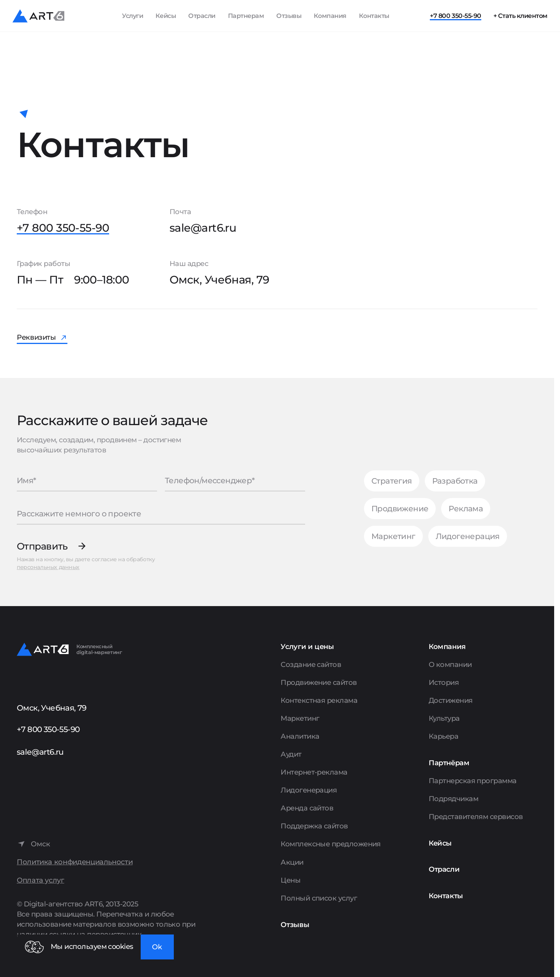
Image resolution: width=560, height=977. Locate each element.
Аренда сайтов (307, 808)
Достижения (451, 700)
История (444, 683)
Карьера (443, 736)
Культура (444, 718)
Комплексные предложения (331, 844)
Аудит (291, 754)
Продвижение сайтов (319, 683)
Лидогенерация (468, 536)
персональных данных (48, 567)
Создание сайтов (311, 665)
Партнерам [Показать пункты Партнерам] (246, 16)
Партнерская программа (473, 781)
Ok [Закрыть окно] (157, 947)
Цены (291, 880)
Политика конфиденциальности (75, 862)
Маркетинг (393, 536)
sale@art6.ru (203, 228)
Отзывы (289, 16)
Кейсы (166, 16)
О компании (450, 665)
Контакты (374, 16)
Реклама (466, 509)
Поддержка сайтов (314, 826)
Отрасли (202, 16)
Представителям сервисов (476, 817)
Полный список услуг (319, 898)
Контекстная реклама (319, 700)
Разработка (455, 481)
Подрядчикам (453, 799)
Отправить (42, 546)
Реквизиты (36, 337)
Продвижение (400, 509)
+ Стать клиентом (520, 16)
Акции (292, 862)
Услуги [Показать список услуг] (132, 16)
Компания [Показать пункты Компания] (330, 16)
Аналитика (300, 736)
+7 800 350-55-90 (455, 16)
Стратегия (392, 481)
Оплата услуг (41, 880)
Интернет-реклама (314, 772)
